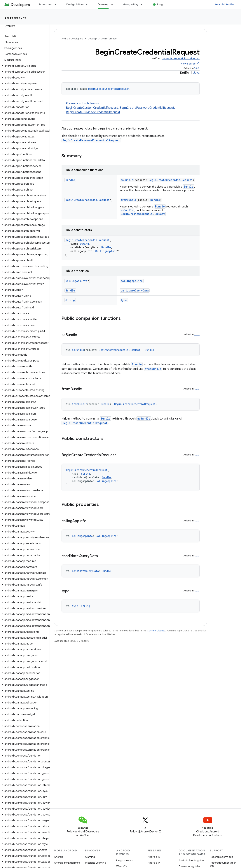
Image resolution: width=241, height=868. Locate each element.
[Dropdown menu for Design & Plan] (88, 4)
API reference (16, 18)
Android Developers (72, 39)
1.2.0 (197, 68)
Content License (156, 631)
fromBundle (129, 200)
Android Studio (224, 4)
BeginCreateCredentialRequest (109, 89)
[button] (24, 66)
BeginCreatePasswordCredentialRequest (147, 108)
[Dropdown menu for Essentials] (57, 4)
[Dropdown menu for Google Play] (143, 4)
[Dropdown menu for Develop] (114, 4)
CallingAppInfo (106, 251)
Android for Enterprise (67, 863)
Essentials (45, 4)
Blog (160, 4)
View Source (188, 64)
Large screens (124, 860)
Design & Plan (75, 4)
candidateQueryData (135, 290)
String (84, 244)
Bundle (70, 180)
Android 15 (154, 857)
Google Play (131, 4)
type (124, 300)
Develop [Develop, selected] (103, 4)
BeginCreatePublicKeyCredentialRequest (93, 112)
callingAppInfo (132, 281)
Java (196, 73)
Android (59, 857)
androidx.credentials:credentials (181, 58)
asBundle (127, 180)
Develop (92, 39)
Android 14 (154, 863)
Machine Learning (96, 863)
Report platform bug (222, 857)
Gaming (90, 857)
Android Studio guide (191, 860)
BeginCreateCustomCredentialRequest (92, 108)
